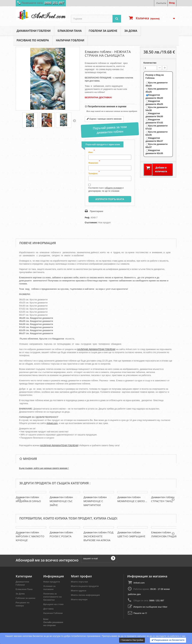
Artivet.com (52, 423)
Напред (74, 121)
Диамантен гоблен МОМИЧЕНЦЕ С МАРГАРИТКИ (95, 501)
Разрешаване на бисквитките (168, 640)
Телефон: (94, 173)
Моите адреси (79, 591)
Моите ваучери (79, 600)
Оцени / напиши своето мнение (104, 119)
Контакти (161, 3)
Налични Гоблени (70, 40)
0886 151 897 (54, 3)
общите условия (113, 188)
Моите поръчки (79, 582)
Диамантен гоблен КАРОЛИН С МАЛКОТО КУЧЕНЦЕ (30, 536)
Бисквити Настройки (132, 640)
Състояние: (91, 222)
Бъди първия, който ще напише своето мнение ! (44, 468)
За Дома (131, 31)
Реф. (87, 218)
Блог (46, 619)
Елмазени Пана (70, 31)
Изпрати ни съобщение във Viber (150, 607)
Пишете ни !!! (140, 613)
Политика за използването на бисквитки (52, 597)
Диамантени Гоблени (34, 31)
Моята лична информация (85, 595)
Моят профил (81, 576)
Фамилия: (94, 163)
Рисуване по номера (33, 40)
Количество (150, 63)
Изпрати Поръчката (110, 199)
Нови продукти (52, 582)
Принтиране (97, 211)
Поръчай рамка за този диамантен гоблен (110, 130)
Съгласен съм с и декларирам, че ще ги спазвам (106, 188)
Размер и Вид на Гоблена (155, 76)
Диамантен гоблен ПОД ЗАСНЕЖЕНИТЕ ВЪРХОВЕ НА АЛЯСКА (98, 536)
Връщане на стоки (53, 604)
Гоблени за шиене (103, 31)
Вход (172, 3)
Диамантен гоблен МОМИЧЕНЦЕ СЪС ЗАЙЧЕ (61, 501)
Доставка (48, 609)
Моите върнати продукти (85, 586)
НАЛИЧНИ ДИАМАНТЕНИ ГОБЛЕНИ (96, 349)
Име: (92, 152)
